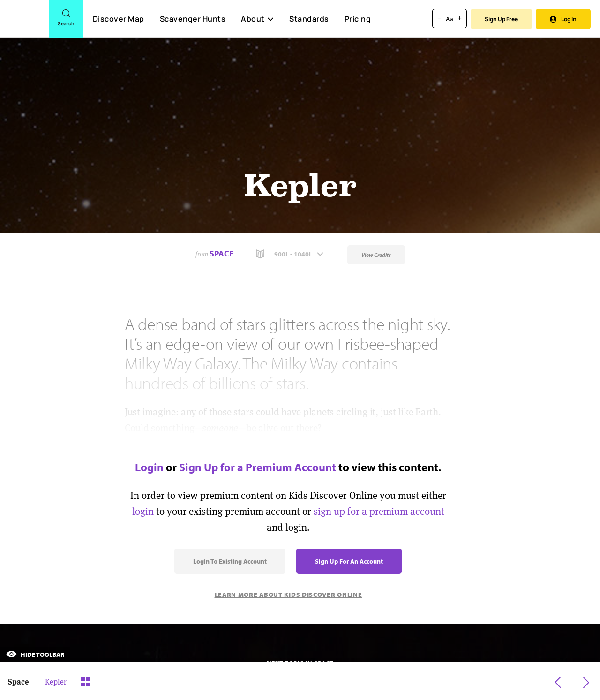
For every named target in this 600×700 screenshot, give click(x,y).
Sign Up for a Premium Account (258, 467)
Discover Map (119, 19)
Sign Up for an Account (349, 561)
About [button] (257, 19)
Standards (309, 19)
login (143, 511)
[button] (291, 254)
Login (149, 467)
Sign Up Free (501, 19)
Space (222, 253)
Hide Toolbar (35, 655)
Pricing (358, 19)
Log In (563, 19)
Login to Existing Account (230, 561)
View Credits (376, 255)
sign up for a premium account (379, 511)
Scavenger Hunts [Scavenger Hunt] (192, 19)
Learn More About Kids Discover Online (289, 595)
